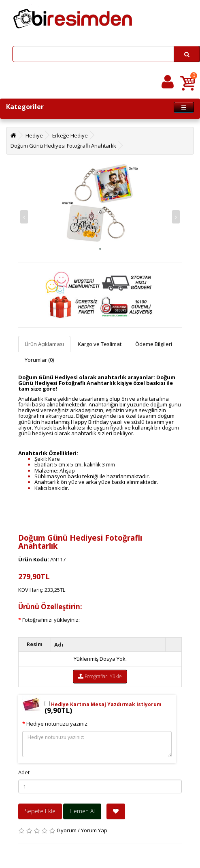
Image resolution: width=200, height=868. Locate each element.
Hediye (34, 135)
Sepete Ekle (40, 811)
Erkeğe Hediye (70, 135)
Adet (24, 772)
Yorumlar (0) (39, 360)
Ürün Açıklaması (44, 344)
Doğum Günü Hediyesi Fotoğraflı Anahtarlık (63, 146)
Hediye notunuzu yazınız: (57, 724)
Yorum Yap (94, 830)
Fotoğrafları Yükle (100, 676)
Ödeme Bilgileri (154, 344)
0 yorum (67, 830)
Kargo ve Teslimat (100, 344)
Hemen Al (82, 811)
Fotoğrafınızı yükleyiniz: (51, 620)
